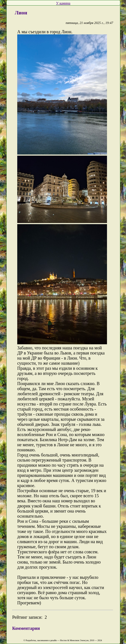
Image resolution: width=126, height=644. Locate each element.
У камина (63, 3)
